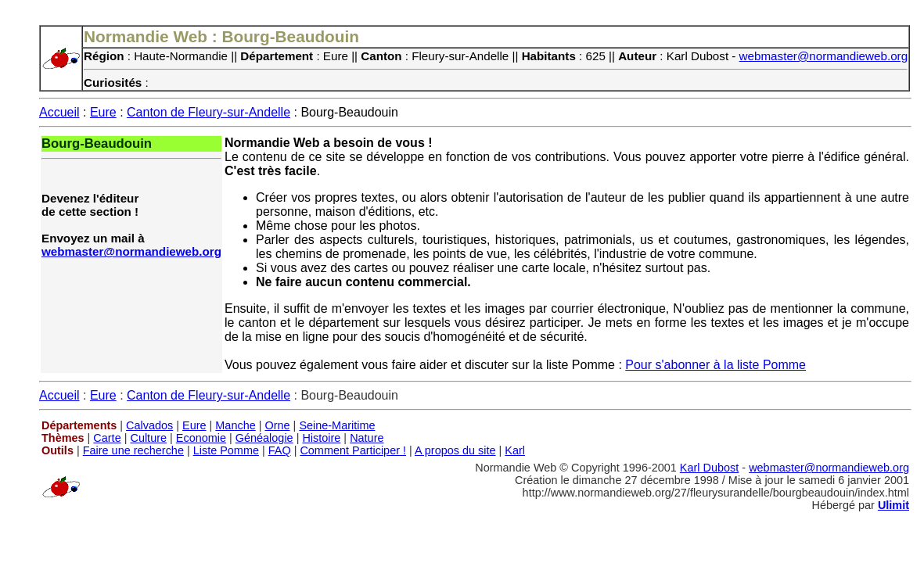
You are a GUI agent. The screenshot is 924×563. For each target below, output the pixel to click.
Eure (103, 112)
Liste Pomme (226, 450)
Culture (148, 438)
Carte (107, 438)
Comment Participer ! (353, 450)
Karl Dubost (709, 468)
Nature (367, 438)
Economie (201, 438)
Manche (235, 425)
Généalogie (264, 438)
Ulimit (893, 505)
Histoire (321, 438)
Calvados (149, 425)
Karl (515, 450)
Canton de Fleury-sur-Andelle (209, 112)
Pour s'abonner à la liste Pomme (715, 365)
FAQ (280, 450)
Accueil (59, 112)
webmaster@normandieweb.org (824, 56)
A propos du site (455, 450)
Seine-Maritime (337, 425)
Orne (278, 425)
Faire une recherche (133, 450)
